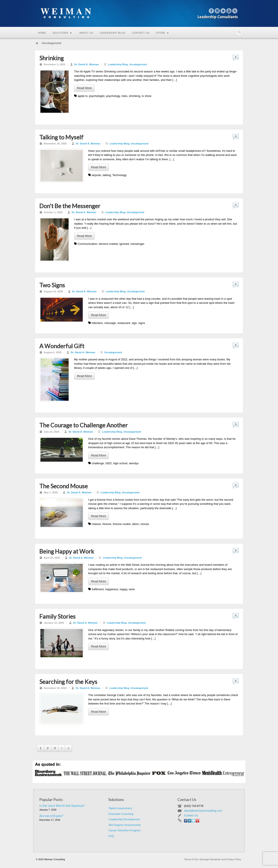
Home (42, 33)
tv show (147, 96)
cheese (96, 524)
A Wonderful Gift (62, 346)
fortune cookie (122, 524)
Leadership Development (124, 819)
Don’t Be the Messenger (70, 206)
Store (162, 33)
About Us (86, 33)
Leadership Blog (113, 33)
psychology (113, 96)
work (132, 589)
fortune (107, 524)
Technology (119, 175)
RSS (235, 11)
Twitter (223, 11)
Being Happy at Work (67, 551)
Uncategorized (138, 64)
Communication (88, 244)
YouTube (229, 11)
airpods (97, 175)
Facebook (211, 11)
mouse (145, 524)
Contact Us (141, 33)
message (110, 323)
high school (120, 463)
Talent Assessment (120, 808)
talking (107, 175)
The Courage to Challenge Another (84, 425)
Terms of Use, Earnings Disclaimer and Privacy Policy (213, 859)
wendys (134, 463)
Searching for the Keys (68, 682)
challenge (98, 463)
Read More (84, 88)
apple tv (83, 96)
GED (109, 463)
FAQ (111, 836)
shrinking (134, 96)
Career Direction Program (124, 830)
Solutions (62, 33)
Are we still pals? (51, 816)
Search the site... (239, 32)
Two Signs (52, 285)
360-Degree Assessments (125, 825)
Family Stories (57, 616)
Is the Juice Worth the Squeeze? (62, 806)
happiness (112, 589)
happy (123, 589)
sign (134, 323)
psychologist (97, 96)
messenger (137, 244)
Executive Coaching (121, 814)
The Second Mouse (64, 486)
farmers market (108, 244)
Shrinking (51, 58)
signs (142, 323)
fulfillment (98, 589)
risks (125, 96)
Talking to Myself (61, 137)
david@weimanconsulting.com (203, 811)
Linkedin (217, 11)
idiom (135, 524)
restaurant (124, 323)
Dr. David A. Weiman (87, 64)
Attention (97, 323)
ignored (124, 244)
